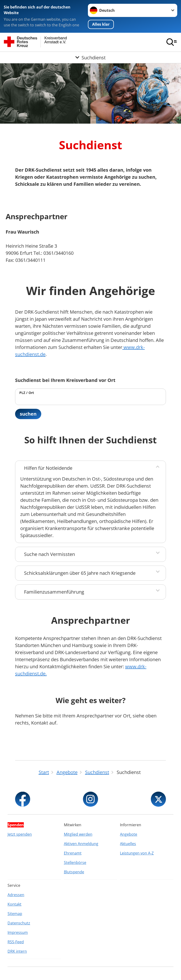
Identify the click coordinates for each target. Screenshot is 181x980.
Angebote (129, 834)
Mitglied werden (78, 834)
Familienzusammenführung (54, 592)
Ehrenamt (73, 853)
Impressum (18, 932)
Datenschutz (19, 923)
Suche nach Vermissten (49, 554)
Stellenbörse (75, 863)
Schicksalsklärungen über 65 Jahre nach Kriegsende (80, 573)
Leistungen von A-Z (137, 853)
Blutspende (74, 872)
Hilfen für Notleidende (48, 468)
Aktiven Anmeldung (81, 844)
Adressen (16, 895)
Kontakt (14, 904)
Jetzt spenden (20, 834)
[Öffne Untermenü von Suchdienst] (90, 57)
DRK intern (17, 951)
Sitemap (15, 914)
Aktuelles (128, 844)
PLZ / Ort (27, 393)
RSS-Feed (16, 942)
